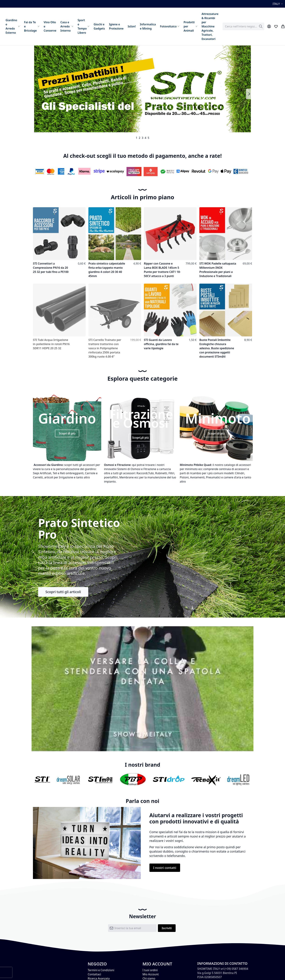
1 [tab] (137, 138)
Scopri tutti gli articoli (63, 592)
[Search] (261, 26)
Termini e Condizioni (101, 970)
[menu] (112, 26)
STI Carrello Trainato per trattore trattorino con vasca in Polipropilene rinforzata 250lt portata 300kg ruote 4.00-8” (105, 348)
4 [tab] (146, 138)
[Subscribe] (167, 928)
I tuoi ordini (150, 970)
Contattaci (94, 974)
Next (249, 94)
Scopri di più (67, 433)
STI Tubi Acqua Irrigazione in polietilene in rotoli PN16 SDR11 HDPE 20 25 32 (51, 344)
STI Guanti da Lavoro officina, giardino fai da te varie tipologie (161, 344)
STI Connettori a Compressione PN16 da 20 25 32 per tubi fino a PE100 (51, 268)
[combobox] (243, 26)
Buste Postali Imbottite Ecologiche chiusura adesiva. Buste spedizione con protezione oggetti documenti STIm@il (217, 348)
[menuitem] (13, 26)
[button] (278, 4)
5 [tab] (148, 138)
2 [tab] (139, 138)
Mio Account (151, 974)
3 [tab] (142, 138)
